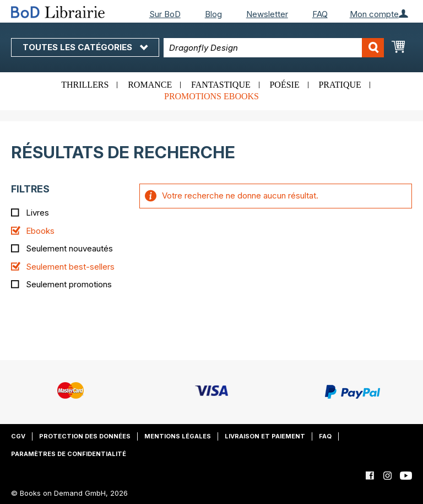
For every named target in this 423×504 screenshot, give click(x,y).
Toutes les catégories (85, 47)
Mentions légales (178, 436)
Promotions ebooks (211, 96)
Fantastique (221, 85)
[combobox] (274, 48)
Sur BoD (165, 14)
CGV (18, 436)
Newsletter (267, 14)
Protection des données (85, 436)
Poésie (284, 85)
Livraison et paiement (265, 436)
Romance (150, 85)
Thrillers (85, 85)
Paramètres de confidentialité (69, 454)
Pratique (340, 85)
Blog (213, 14)
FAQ (320, 14)
